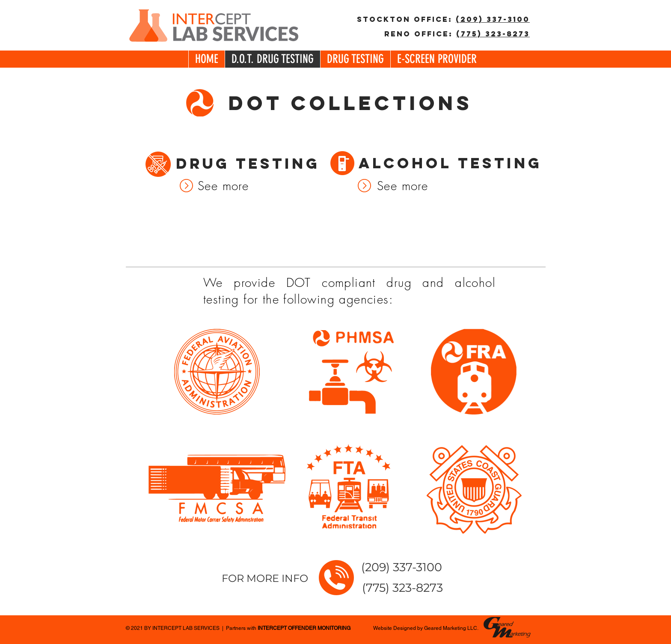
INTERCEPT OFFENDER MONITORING (304, 628)
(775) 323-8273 (493, 34)
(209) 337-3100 (493, 19)
